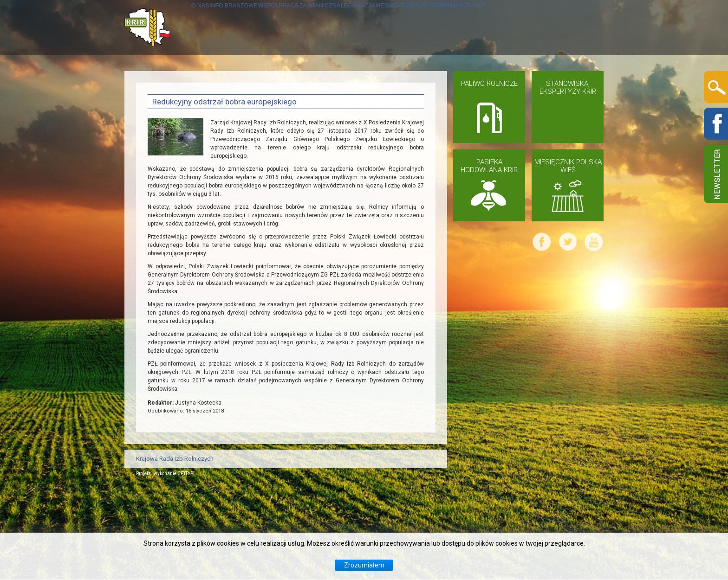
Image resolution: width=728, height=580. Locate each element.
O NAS (159, 82)
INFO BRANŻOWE (215, 82)
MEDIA (457, 82)
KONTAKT (165, 137)
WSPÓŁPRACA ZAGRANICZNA (317, 82)
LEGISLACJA (410, 82)
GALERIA (497, 82)
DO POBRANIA (552, 82)
